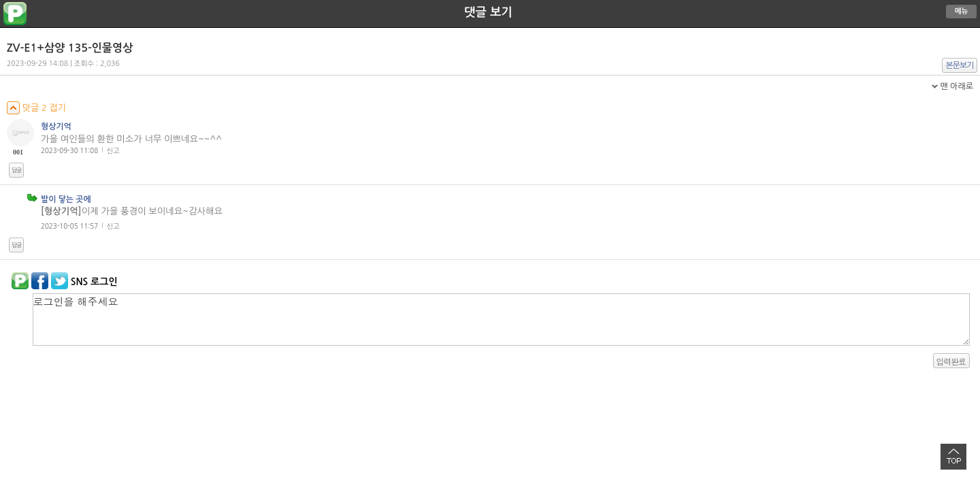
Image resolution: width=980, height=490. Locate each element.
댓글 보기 (488, 12)
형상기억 (56, 127)
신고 (113, 150)
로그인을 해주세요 (501, 320)
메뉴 (962, 11)
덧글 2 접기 (36, 108)
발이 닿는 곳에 (66, 199)
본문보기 (960, 65)
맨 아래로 (957, 86)
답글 (16, 170)
